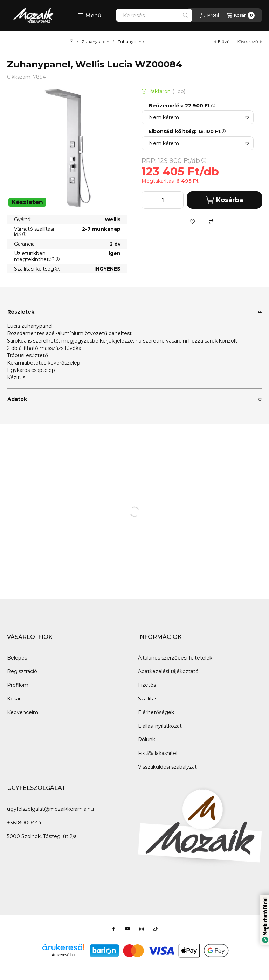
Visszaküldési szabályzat (167, 767)
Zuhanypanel (131, 42)
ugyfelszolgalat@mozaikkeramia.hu (50, 809)
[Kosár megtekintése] (241, 15)
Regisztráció (22, 671)
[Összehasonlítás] (211, 222)
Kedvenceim (23, 712)
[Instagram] (142, 929)
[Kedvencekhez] (192, 222)
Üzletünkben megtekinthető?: (37, 256)
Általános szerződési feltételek (175, 658)
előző (222, 41)
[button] (89, 15)
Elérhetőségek (156, 712)
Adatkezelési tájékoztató (168, 671)
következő (249, 41)
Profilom (18, 685)
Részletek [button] (21, 312)
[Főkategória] (71, 42)
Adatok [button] (17, 399)
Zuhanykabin (95, 42)
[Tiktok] (156, 929)
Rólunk (147, 740)
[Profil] (209, 15)
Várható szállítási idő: (34, 232)
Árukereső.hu (63, 955)
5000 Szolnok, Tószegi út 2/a (42, 836)
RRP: (174, 161)
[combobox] (154, 15)
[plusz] (177, 200)
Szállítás (148, 699)
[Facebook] (113, 929)
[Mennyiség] (163, 200)
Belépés (17, 658)
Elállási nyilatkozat (160, 726)
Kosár (14, 699)
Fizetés (147, 685)
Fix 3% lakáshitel (158, 753)
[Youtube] (127, 929)
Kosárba (224, 200)
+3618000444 (24, 823)
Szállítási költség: (37, 269)
